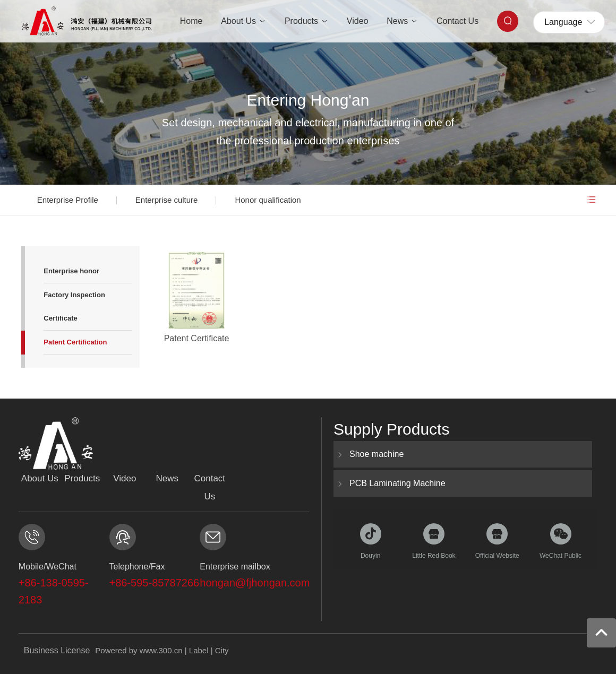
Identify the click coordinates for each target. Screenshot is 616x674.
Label (199, 650)
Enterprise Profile (68, 200)
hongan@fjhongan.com (255, 583)
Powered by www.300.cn (139, 650)
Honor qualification (268, 200)
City (222, 650)
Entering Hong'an (308, 100)
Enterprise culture (167, 200)
